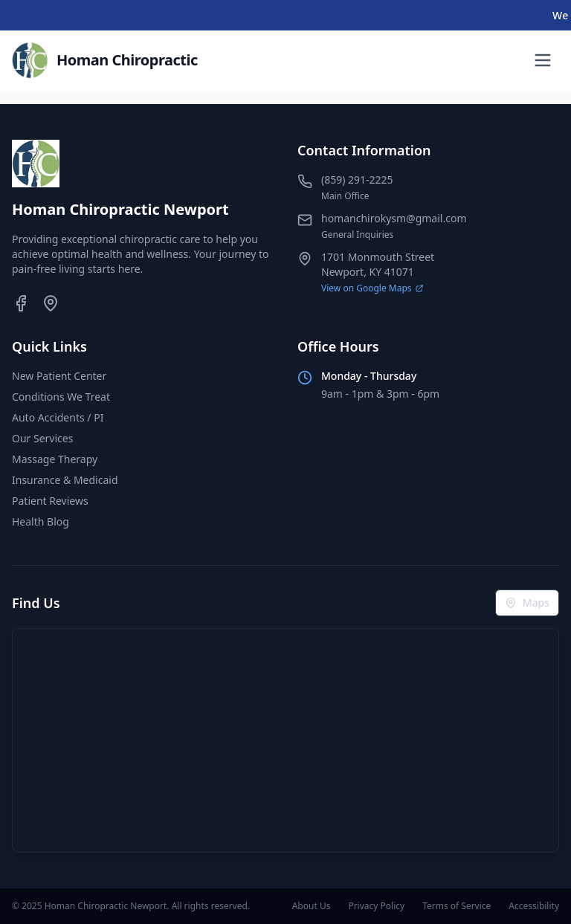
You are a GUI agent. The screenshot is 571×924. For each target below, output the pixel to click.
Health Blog (41, 521)
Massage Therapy (55, 459)
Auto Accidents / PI (58, 417)
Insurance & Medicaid (65, 480)
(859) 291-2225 (357, 180)
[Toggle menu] (543, 60)
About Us (312, 906)
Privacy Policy (376, 906)
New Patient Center (59, 376)
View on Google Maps (372, 288)
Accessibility (534, 906)
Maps (527, 602)
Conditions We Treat (61, 397)
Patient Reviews (50, 501)
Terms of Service (457, 906)
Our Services (42, 438)
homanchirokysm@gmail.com (394, 218)
